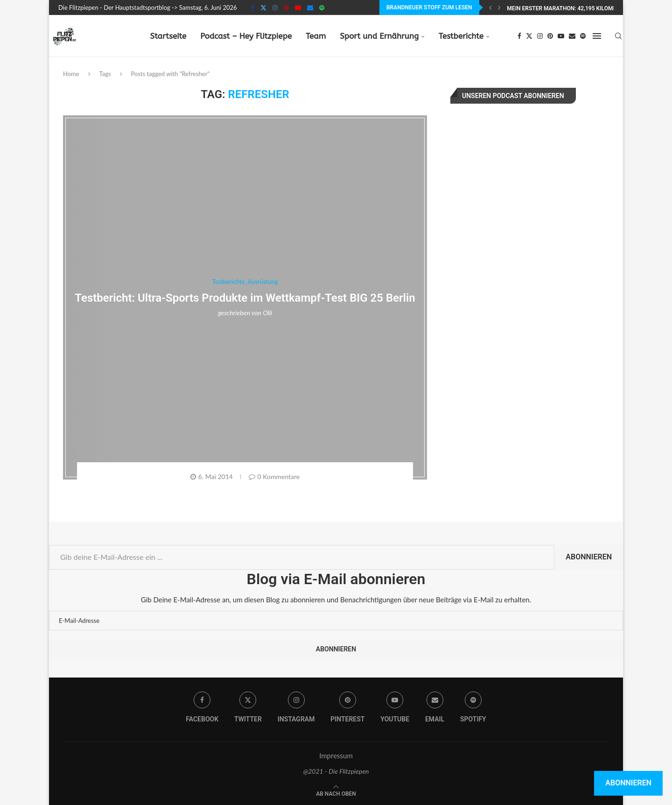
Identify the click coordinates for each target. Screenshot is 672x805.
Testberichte (461, 36)
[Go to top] (336, 793)
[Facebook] (253, 7)
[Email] (310, 7)
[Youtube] (298, 7)
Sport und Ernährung (379, 36)
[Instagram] (275, 7)
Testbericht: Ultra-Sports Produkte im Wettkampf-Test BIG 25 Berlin (245, 298)
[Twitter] (263, 7)
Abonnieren (589, 557)
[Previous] (490, 7)
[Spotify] (322, 7)
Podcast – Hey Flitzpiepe (246, 36)
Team (316, 36)
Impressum (336, 756)
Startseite (168, 36)
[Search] (618, 36)
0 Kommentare (274, 477)
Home (71, 74)
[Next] (499, 7)
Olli (267, 313)
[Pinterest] (286, 7)
